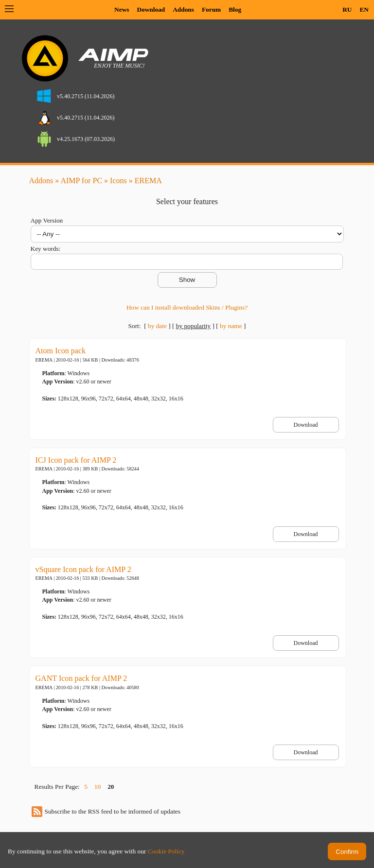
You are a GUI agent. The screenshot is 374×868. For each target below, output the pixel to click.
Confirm (347, 852)
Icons (118, 181)
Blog (235, 9)
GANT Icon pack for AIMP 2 (81, 678)
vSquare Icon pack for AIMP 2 (83, 569)
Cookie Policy (166, 851)
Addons (183, 9)
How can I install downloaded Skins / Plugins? (187, 307)
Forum (211, 9)
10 (98, 787)
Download (151, 9)
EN (364, 9)
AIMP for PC (81, 181)
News (122, 9)
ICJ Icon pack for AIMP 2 (76, 460)
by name (231, 326)
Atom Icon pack (61, 351)
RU (347, 9)
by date (157, 326)
